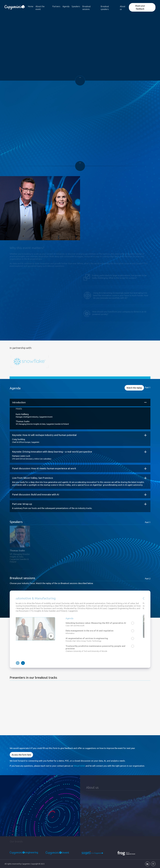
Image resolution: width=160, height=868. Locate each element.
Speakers (76, 6)
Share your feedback (140, 7)
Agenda (66, 6)
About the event (40, 8)
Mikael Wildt (79, 766)
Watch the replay (134, 388)
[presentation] (18, 663)
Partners (56, 6)
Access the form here (21, 755)
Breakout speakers (105, 8)
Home (31, 6)
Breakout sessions (86, 8)
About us (123, 8)
